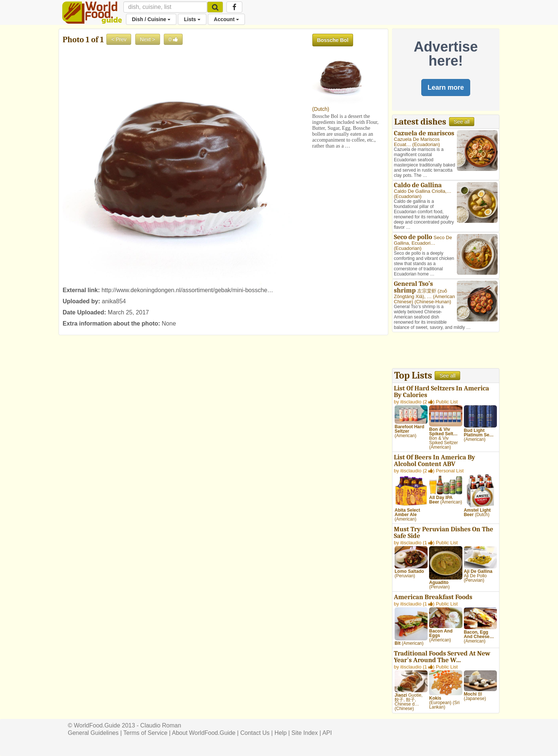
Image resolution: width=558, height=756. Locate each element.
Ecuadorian (426, 144)
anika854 (114, 301)
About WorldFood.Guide (204, 733)
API (327, 733)
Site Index (305, 733)
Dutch (321, 109)
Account (226, 19)
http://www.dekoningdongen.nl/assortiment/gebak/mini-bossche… (187, 290)
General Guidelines (93, 733)
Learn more (446, 88)
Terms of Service (145, 733)
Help (281, 733)
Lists (192, 19)
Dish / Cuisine (151, 19)
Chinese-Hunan (433, 302)
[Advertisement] (446, 351)
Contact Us (255, 733)
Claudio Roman (161, 725)
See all (462, 122)
